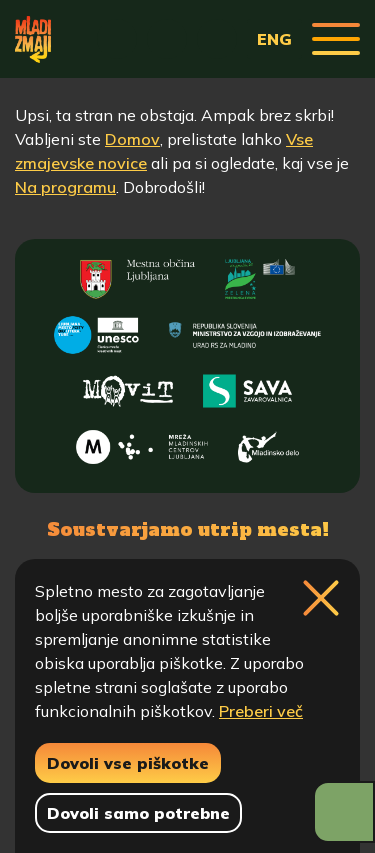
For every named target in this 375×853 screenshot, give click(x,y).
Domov (132, 139)
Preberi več (261, 711)
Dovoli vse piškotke (128, 763)
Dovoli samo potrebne (138, 813)
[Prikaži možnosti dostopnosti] (344, 812)
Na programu (65, 187)
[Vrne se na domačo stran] (33, 39)
